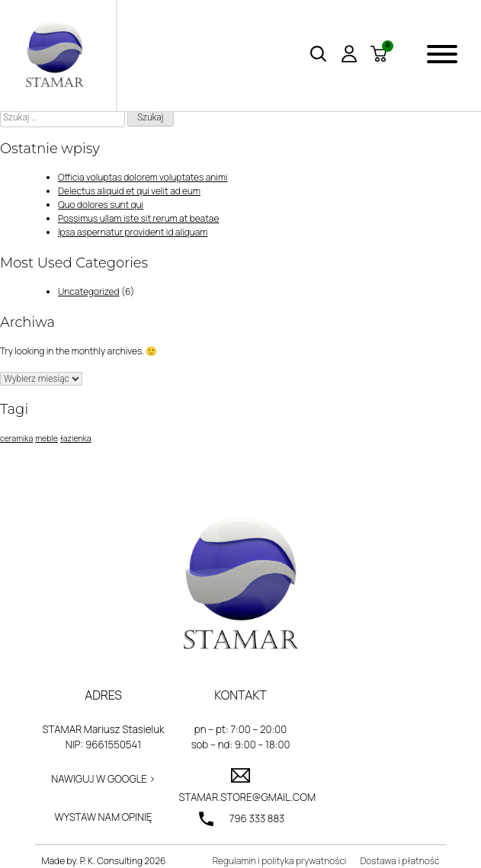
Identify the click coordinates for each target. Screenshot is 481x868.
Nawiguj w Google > (103, 779)
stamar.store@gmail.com (241, 797)
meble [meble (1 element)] (46, 438)
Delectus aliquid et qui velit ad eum (129, 191)
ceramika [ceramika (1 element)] (16, 438)
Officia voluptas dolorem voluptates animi (143, 177)
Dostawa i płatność (399, 861)
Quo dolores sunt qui (101, 205)
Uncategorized (89, 291)
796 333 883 (257, 818)
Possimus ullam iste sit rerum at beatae (138, 218)
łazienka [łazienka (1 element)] (76, 438)
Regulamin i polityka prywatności (280, 861)
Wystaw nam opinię (104, 817)
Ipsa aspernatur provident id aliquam (133, 232)
